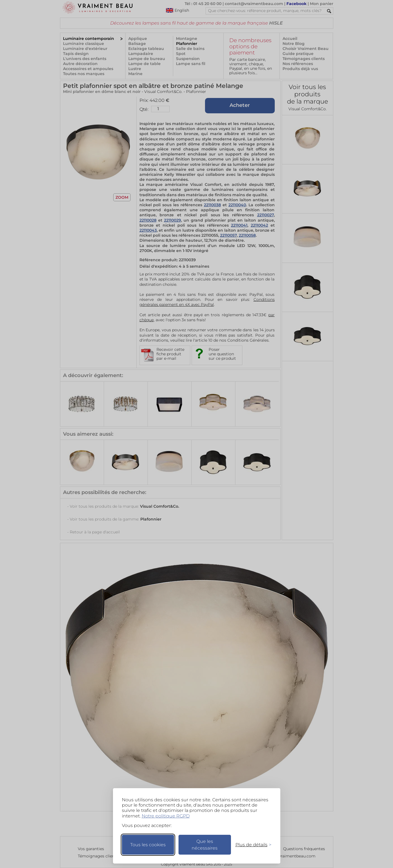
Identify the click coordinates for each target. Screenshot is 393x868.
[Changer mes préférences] (251, 845)
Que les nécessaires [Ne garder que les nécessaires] (205, 845)
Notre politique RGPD (166, 816)
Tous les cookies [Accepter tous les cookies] (148, 845)
